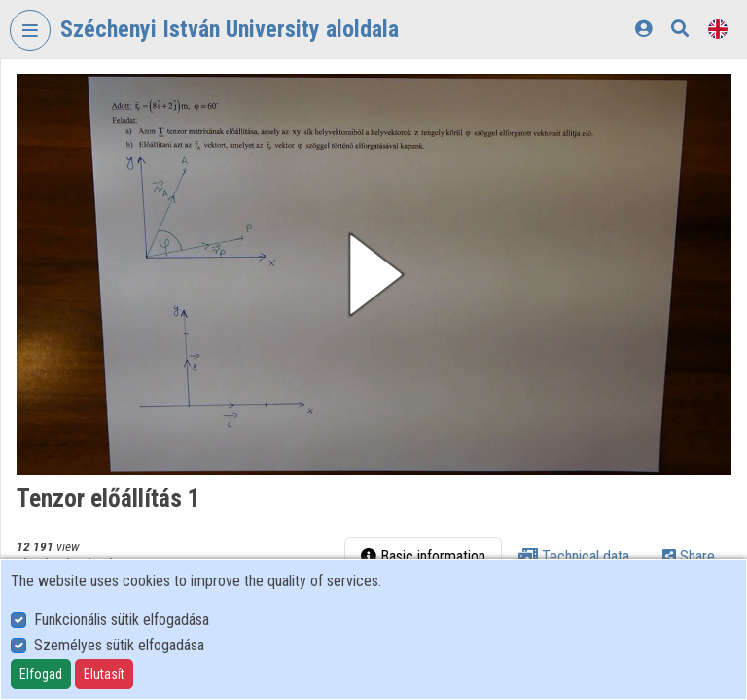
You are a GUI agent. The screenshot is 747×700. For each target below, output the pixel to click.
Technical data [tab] (574, 557)
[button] (374, 275)
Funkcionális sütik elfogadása (122, 620)
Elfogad (41, 674)
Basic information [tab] (423, 557)
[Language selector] (718, 29)
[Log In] (643, 29)
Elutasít (104, 674)
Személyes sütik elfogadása (119, 645)
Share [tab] (689, 557)
